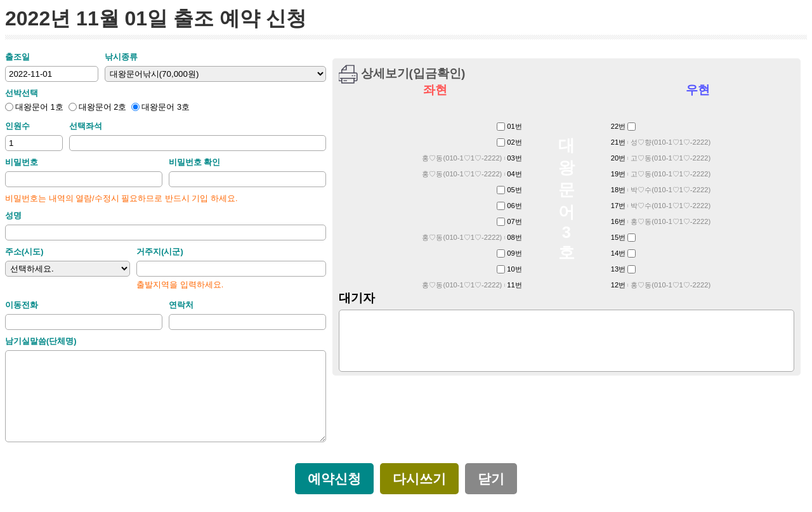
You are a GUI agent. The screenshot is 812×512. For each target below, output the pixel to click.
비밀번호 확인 (195, 162)
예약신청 (334, 479)
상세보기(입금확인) (413, 73)
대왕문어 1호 (34, 107)
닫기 (491, 479)
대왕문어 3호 (160, 107)
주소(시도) (24, 252)
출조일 (17, 57)
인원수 (17, 126)
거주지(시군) (160, 252)
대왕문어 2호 (98, 107)
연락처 (181, 305)
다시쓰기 (419, 479)
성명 (13, 215)
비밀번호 (22, 162)
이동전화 (22, 305)
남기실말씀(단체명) (41, 341)
